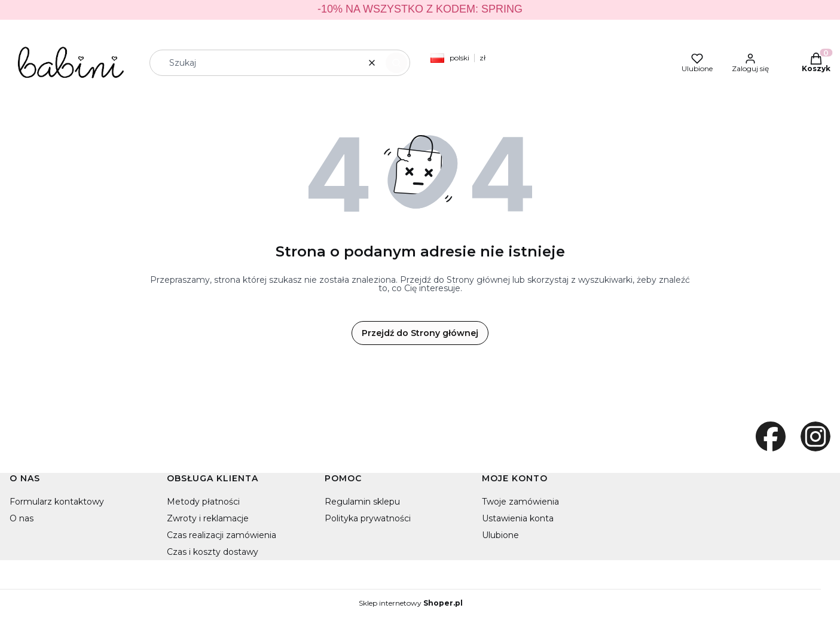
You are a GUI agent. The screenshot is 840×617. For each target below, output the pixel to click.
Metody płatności (203, 502)
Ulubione (500, 535)
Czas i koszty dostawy (213, 552)
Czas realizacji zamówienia (222, 535)
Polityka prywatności (368, 518)
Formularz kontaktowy (57, 502)
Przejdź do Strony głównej (420, 333)
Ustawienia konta (518, 518)
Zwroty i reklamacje (208, 518)
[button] (396, 63)
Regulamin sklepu (362, 502)
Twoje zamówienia (520, 502)
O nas (22, 518)
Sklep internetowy (411, 603)
